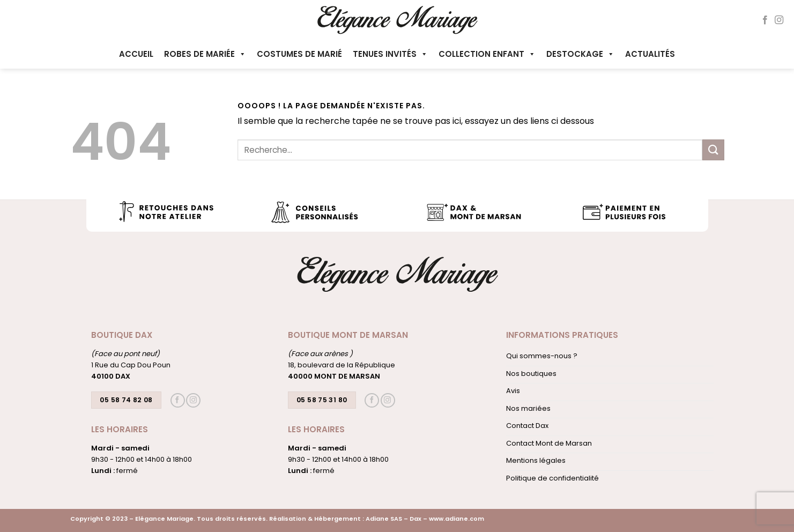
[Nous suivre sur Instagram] (779, 20)
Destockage (580, 54)
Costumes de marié (299, 54)
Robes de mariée (205, 54)
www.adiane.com (457, 519)
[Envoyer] (713, 150)
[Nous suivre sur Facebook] (765, 20)
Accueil (136, 54)
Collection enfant (487, 54)
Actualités (650, 54)
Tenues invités (390, 54)
